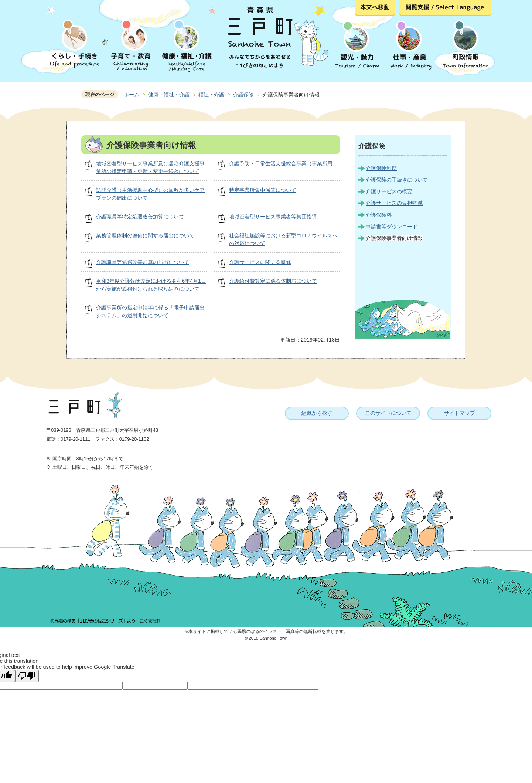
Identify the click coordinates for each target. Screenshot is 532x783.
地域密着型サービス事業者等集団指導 (273, 217)
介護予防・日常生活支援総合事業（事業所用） (283, 163)
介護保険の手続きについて (397, 180)
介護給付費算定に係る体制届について (273, 281)
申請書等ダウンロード (392, 227)
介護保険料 (379, 215)
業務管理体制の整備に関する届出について (145, 235)
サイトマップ (460, 413)
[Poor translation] (27, 676)
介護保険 (243, 95)
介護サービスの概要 (389, 191)
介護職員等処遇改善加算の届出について (143, 262)
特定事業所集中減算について (263, 190)
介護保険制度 (381, 168)
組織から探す (317, 413)
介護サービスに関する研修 (260, 262)
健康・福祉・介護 (169, 95)
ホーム (132, 95)
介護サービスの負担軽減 (394, 203)
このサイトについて (388, 413)
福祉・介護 (211, 95)
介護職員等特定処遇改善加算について (140, 217)
